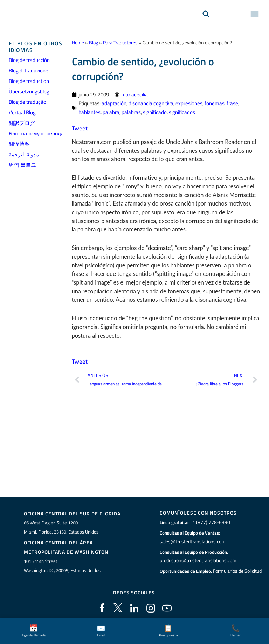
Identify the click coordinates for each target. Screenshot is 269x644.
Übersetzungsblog (29, 91)
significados (182, 112)
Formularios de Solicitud (237, 571)
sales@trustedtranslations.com (192, 541)
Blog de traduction (29, 81)
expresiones (189, 103)
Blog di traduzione (29, 70)
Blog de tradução (27, 102)
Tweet (79, 127)
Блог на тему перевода (36, 133)
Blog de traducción (29, 60)
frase (232, 103)
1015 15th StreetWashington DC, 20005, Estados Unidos (62, 564)
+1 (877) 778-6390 (208, 522)
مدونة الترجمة (24, 154)
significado (155, 112)
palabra (111, 112)
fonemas (215, 103)
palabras (131, 112)
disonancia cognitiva (151, 103)
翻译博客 (19, 144)
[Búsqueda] (206, 23)
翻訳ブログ (22, 123)
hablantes (89, 112)
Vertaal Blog (22, 112)
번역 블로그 (22, 165)
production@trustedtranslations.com (197, 560)
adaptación (114, 103)
